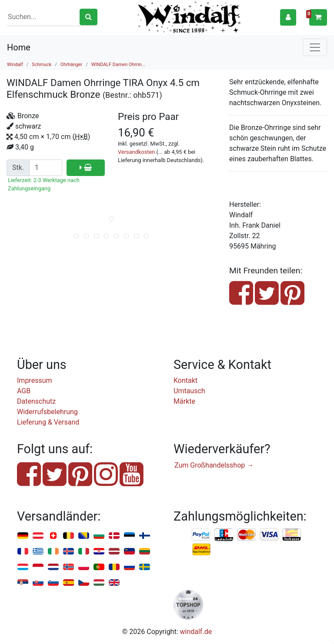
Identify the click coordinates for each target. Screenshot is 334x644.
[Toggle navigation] (315, 47)
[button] (288, 17)
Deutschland (23, 536)
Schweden (145, 567)
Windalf (15, 65)
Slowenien (53, 583)
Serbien (23, 583)
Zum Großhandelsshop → (214, 465)
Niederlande (53, 567)
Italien (84, 552)
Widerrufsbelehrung (47, 412)
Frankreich (23, 552)
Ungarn (99, 583)
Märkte (184, 401)
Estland (129, 536)
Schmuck (42, 65)
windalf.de (196, 632)
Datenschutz (36, 401)
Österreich (38, 536)
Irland (53, 552)
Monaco (38, 567)
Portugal (99, 567)
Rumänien (114, 567)
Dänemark (114, 536)
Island (68, 552)
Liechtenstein (129, 552)
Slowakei (38, 583)
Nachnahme (201, 550)
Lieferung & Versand (48, 422)
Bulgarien (99, 536)
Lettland (114, 552)
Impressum (35, 380)
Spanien (68, 583)
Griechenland (38, 552)
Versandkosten (136, 152)
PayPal (201, 535)
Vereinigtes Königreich (114, 583)
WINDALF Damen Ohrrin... (118, 65)
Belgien (68, 536)
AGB (24, 391)
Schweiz (53, 536)
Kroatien (99, 552)
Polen (84, 567)
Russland (129, 567)
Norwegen (68, 567)
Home (19, 47)
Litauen (145, 552)
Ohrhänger (72, 65)
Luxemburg (23, 567)
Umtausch (189, 391)
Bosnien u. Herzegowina (84, 536)
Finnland (145, 536)
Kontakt (185, 380)
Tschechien (84, 583)
